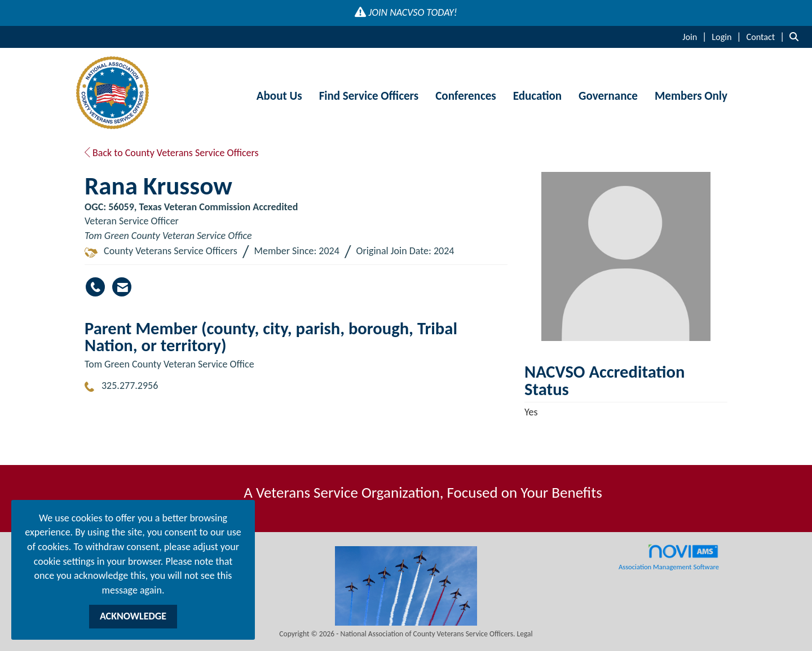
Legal (525, 634)
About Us (279, 96)
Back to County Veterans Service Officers (172, 153)
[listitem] (696, 37)
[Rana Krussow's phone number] (95, 287)
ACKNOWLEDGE (133, 616)
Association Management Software (669, 557)
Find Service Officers (369, 96)
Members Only (691, 96)
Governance (608, 96)
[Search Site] (796, 37)
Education (537, 96)
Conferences (465, 96)
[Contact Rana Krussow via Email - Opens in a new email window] (122, 287)
